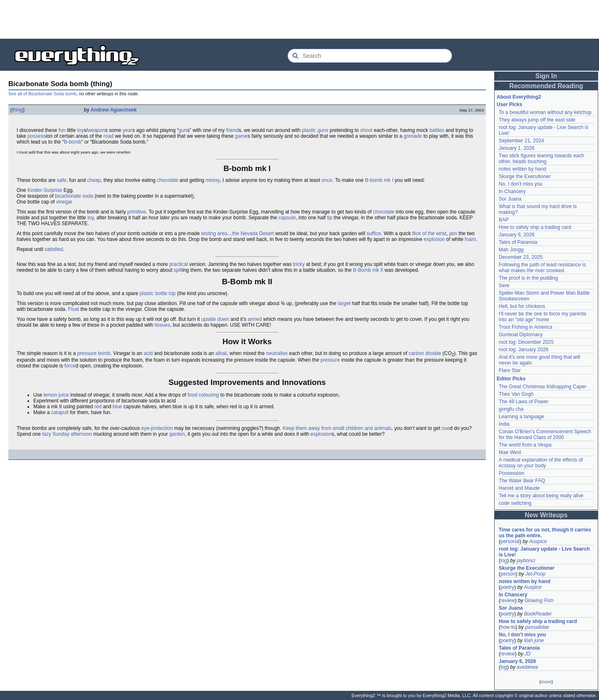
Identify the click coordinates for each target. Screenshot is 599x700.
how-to (508, 627)
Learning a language (521, 417)
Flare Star (510, 370)
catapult (60, 412)
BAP (504, 220)
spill (178, 270)
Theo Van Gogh (516, 394)
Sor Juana (510, 199)
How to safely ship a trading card (535, 227)
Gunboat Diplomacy (521, 335)
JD (528, 654)
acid (148, 353)
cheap (94, 180)
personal (510, 541)
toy (80, 130)
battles (437, 130)
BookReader (538, 614)
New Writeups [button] (546, 515)
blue (118, 407)
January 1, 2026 (517, 148)
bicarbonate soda (74, 196)
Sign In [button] (546, 76)
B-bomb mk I (379, 180)
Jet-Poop (535, 574)
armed (255, 319)
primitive (137, 212)
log (504, 561)
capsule (287, 218)
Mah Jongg (511, 250)
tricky (299, 264)
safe (62, 180)
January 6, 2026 (517, 235)
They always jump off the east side (537, 120)
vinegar (64, 202)
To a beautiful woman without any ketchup (545, 112)
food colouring (203, 395)
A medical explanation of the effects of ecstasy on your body (541, 463)
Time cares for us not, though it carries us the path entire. (545, 533)
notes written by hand (522, 169)
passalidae (537, 627)
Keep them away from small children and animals (337, 428)
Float (73, 309)
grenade (413, 136)
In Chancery (512, 191)
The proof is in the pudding (528, 278)
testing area (214, 233)
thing (17, 110)
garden (177, 434)
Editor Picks (511, 379)
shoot (366, 130)
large (343, 303)
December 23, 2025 (521, 257)
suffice (374, 233)
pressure (330, 360)
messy (213, 180)
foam (470, 239)
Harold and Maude (519, 488)
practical (179, 264)
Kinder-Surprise (45, 190)
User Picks (509, 104)
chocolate (167, 180)
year (127, 130)
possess (37, 136)
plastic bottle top (158, 293)
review (508, 601)
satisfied (54, 249)
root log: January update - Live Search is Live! (544, 552)
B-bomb (72, 142)
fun (62, 130)
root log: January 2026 (524, 350)
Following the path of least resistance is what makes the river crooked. (542, 268)
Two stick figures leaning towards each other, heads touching (541, 159)
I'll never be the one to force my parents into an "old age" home (542, 317)
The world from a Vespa (525, 445)
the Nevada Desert (253, 233)
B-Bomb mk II (368, 270)
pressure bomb (94, 353)
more (546, 682)
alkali (221, 353)
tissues (162, 325)
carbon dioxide (425, 353)
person (508, 574)
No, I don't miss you (521, 184)
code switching (515, 503)
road (109, 136)
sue (446, 428)
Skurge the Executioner (525, 176)
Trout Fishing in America (526, 327)
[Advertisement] (299, 19)
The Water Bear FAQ (522, 481)
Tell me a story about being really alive (541, 496)
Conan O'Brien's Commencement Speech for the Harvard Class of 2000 (545, 434)
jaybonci (526, 561)
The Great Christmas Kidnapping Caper (543, 387)
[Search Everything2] (370, 56)
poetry (507, 587)
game (241, 136)
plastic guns (315, 130)
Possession (511, 473)
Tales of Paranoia (518, 242)
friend (233, 130)
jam (453, 233)
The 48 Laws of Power (524, 402)
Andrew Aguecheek (114, 110)
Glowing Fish (539, 601)
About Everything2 (519, 97)
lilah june (534, 640)
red (98, 407)
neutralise (277, 353)
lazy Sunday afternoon (67, 434)
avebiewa (527, 667)
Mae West (510, 452)
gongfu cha (511, 409)
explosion (434, 239)
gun (183, 130)
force (70, 366)
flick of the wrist (429, 233)
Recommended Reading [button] (546, 86)
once (327, 180)
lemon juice (56, 395)
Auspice (538, 541)
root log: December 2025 (526, 342)
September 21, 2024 (521, 141)
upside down (215, 319)
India (504, 424)
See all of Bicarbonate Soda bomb (42, 94)
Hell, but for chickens (522, 306)
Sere (504, 285)
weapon (97, 130)
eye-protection (157, 428)
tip (330, 218)
